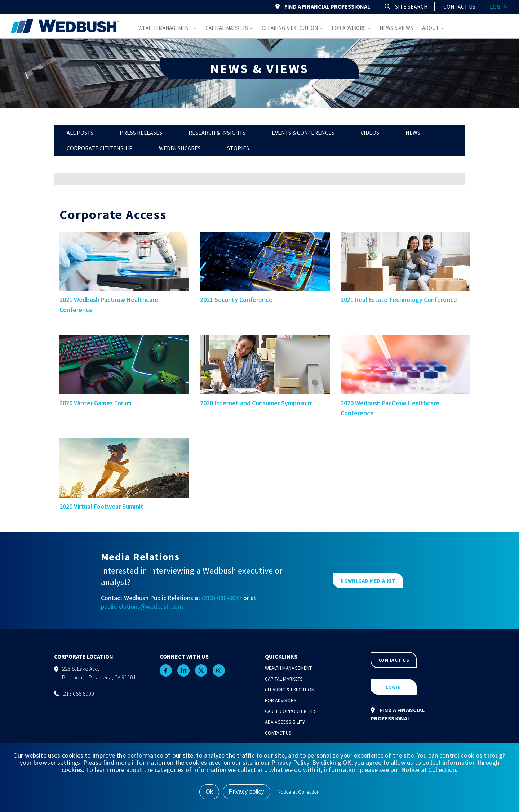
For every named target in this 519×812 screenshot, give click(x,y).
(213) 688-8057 (222, 598)
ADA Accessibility (285, 722)
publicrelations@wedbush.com (142, 606)
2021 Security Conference (236, 300)
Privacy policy (247, 792)
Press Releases (141, 133)
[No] (510, 777)
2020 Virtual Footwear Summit (101, 506)
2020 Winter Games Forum (96, 403)
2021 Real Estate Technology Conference (399, 300)
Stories (238, 148)
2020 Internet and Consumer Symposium (256, 403)
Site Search (406, 6)
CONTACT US (394, 660)
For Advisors (351, 28)
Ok (209, 792)
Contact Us (459, 6)
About (433, 28)
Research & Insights (217, 133)
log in (498, 6)
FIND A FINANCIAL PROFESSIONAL (323, 6)
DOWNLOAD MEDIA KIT (368, 581)
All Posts (80, 133)
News (413, 133)
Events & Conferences (303, 133)
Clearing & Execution (292, 28)
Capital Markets (229, 28)
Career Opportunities (291, 711)
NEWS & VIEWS (259, 69)
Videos (370, 133)
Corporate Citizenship (100, 148)
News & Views (396, 28)
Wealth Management (167, 28)
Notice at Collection (299, 792)
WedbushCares (180, 148)
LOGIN (393, 687)
